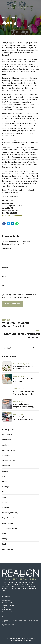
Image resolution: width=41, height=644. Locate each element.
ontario (5, 502)
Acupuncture (7, 434)
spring (4, 539)
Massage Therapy (9, 492)
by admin (23, 27)
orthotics (6, 507)
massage (6, 487)
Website (5, 286)
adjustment (6, 440)
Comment (7, 248)
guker (4, 476)
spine (4, 534)
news (4, 497)
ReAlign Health (8, 523)
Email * (5, 277)
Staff (4, 544)
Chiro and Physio (8, 450)
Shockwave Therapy (10, 528)
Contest (5, 471)
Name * (5, 268)
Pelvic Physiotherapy (10, 513)
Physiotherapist (8, 518)
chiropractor (7, 466)
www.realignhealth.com (12, 216)
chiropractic (7, 455)
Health (5, 481)
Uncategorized (10, 18)
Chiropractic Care (9, 461)
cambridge (6, 445)
